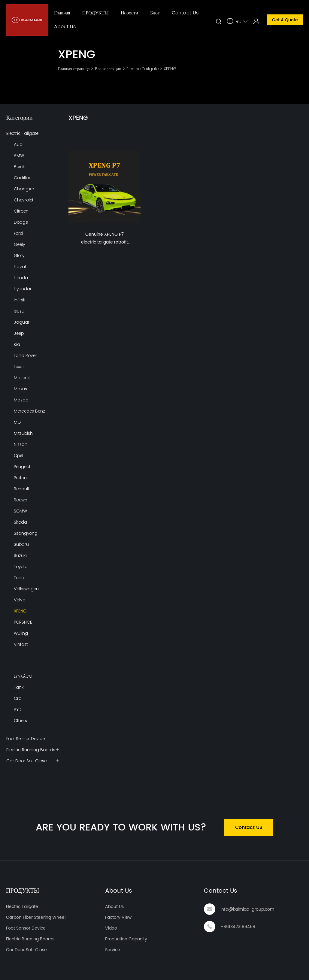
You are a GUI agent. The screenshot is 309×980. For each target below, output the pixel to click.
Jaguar (22, 322)
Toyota (21, 567)
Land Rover (25, 355)
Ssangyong (26, 533)
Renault (21, 489)
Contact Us (185, 13)
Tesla (19, 578)
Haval (20, 267)
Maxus (20, 389)
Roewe (20, 500)
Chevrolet (24, 200)
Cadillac (23, 178)
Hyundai (22, 289)
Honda (21, 278)
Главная (62, 13)
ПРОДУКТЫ (95, 13)
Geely (19, 244)
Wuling (21, 633)
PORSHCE (23, 622)
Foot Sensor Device (26, 739)
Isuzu (19, 311)
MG (17, 422)
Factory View (118, 917)
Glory (19, 256)
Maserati (23, 378)
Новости (129, 13)
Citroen (21, 211)
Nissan (21, 444)
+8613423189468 (238, 927)
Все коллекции (108, 69)
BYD (18, 709)
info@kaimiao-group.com (247, 909)
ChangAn (24, 189)
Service (113, 950)
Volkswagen (26, 589)
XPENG (170, 69)
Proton (20, 478)
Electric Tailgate (142, 69)
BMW (19, 156)
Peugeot (22, 467)
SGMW (20, 511)
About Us (65, 27)
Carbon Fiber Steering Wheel (36, 917)
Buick (19, 167)
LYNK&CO (23, 676)
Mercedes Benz (29, 411)
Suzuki (20, 555)
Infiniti (20, 300)
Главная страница (74, 69)
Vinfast (21, 644)
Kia (17, 344)
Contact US (249, 827)
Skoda (20, 522)
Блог (155, 13)
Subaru (21, 544)
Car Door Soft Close (26, 761)
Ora (18, 698)
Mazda (21, 400)
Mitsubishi (24, 433)
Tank (19, 687)
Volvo (20, 600)
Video (111, 928)
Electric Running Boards (31, 750)
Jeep (19, 333)
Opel (18, 455)
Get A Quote (285, 20)
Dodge (21, 222)
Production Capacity (126, 939)
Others (20, 721)
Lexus (19, 367)
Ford (18, 233)
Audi (19, 144)
